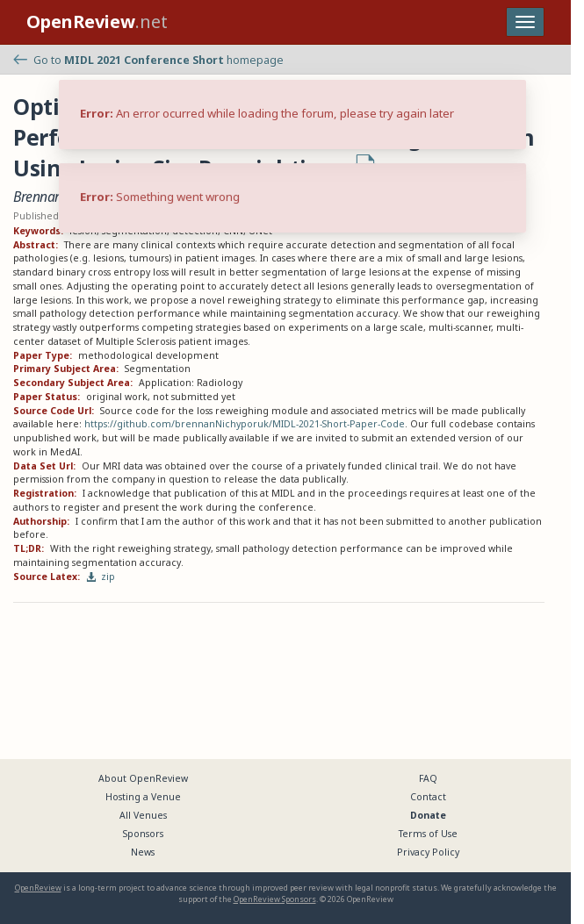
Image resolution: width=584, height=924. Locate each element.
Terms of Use (428, 834)
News (143, 852)
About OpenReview (143, 778)
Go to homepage (148, 60)
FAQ (428, 778)
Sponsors (143, 834)
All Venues (143, 815)
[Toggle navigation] (525, 22)
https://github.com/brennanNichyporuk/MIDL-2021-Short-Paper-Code (245, 424)
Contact (428, 797)
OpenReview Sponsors (275, 899)
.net (97, 21)
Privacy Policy (428, 852)
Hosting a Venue (143, 797)
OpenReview (38, 888)
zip (101, 577)
